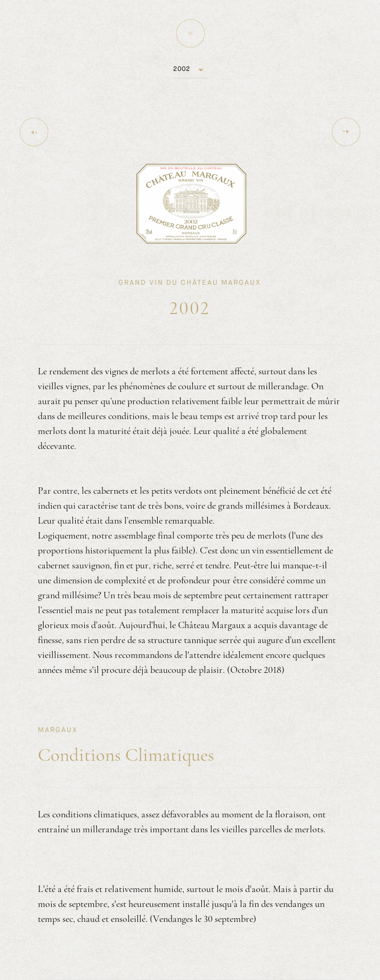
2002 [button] (182, 69)
